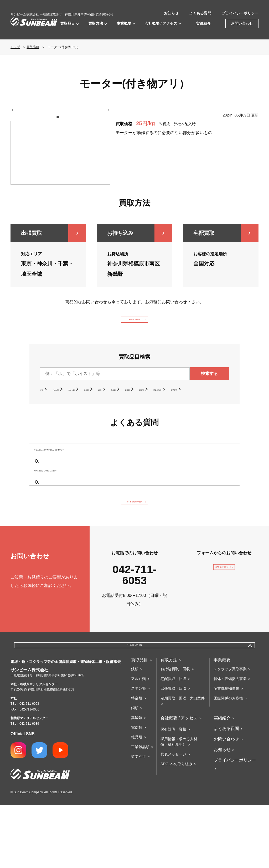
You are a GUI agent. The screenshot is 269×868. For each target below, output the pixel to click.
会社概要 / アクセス (161, 23)
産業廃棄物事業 (226, 751)
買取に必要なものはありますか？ (74, 514)
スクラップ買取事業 (230, 732)
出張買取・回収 (173, 751)
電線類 (179, 399)
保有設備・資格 (173, 792)
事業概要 (124, 23)
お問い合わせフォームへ (224, 628)
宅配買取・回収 (173, 742)
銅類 (137, 399)
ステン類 (92, 399)
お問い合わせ (242, 23)
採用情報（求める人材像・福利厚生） (179, 804)
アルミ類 (66, 399)
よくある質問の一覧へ (134, 553)
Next (106, 153)
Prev (15, 153)
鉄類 (44, 399)
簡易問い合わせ (134, 324)
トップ (15, 47)
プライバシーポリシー (240, 13)
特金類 (117, 399)
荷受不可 (79, 407)
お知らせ (171, 13)
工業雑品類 (50, 407)
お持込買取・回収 (175, 732)
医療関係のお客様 (228, 761)
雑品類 (201, 399)
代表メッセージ (173, 817)
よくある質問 (200, 13)
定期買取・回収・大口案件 (183, 761)
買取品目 (68, 23)
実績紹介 (203, 23)
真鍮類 (157, 399)
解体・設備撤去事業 (230, 742)
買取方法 (96, 23)
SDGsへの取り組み (176, 827)
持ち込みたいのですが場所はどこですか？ (82, 479)
